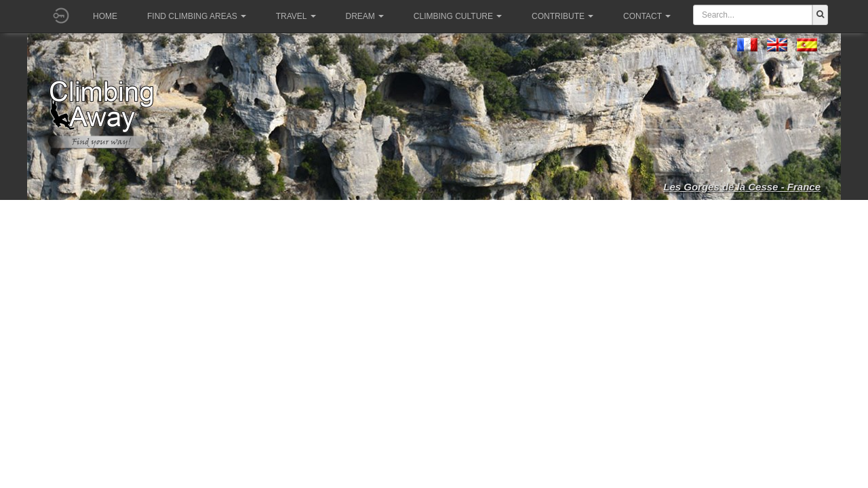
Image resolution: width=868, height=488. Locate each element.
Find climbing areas (197, 16)
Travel (296, 16)
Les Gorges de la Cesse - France (742, 187)
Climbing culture (458, 16)
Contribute (563, 16)
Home (105, 16)
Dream (365, 16)
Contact (647, 16)
